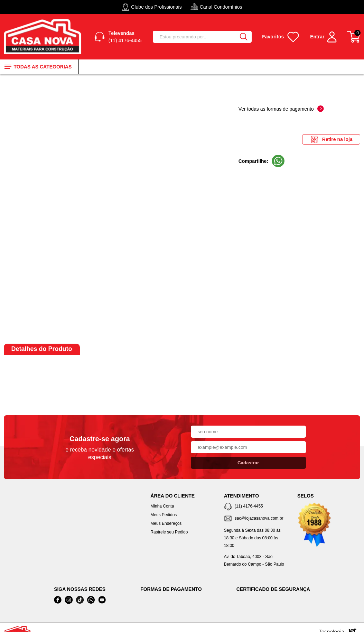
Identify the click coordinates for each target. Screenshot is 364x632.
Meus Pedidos (164, 515)
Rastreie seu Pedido (169, 532)
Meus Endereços (166, 523)
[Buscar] (243, 37)
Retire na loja (331, 139)
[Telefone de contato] (255, 507)
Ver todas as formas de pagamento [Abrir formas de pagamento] (281, 109)
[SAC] (255, 519)
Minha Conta (162, 506)
